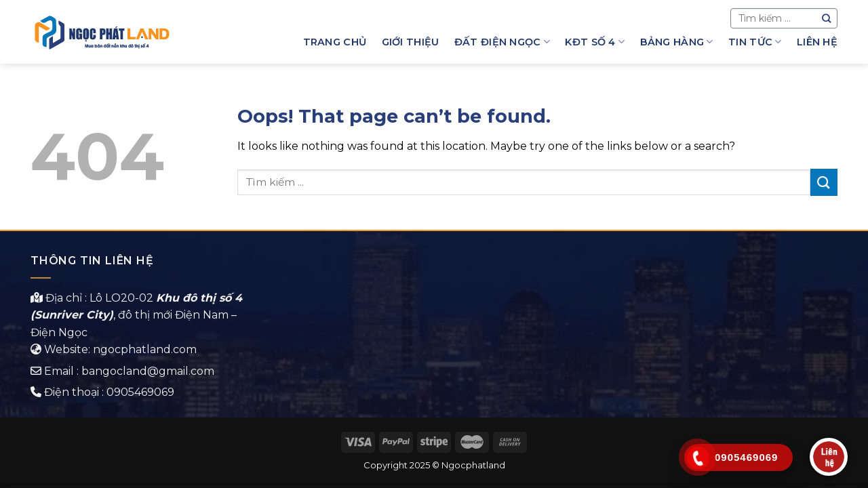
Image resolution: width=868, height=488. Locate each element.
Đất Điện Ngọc (502, 42)
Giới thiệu (411, 42)
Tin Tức (755, 42)
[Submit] (824, 182)
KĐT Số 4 (595, 42)
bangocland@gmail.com (148, 371)
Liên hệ (817, 42)
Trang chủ (335, 42)
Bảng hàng (677, 42)
